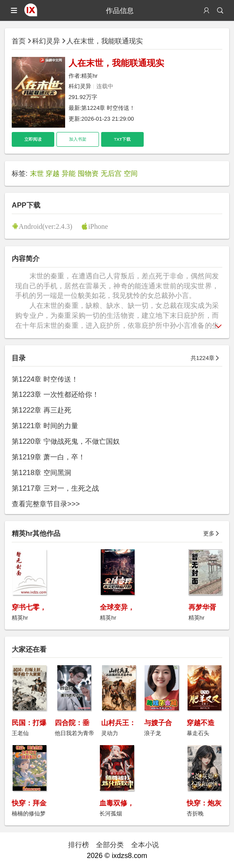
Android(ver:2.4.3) (45, 226)
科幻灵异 (46, 41)
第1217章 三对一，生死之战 (55, 488)
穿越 (53, 173)
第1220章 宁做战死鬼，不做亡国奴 (66, 441)
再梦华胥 (202, 607)
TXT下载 (122, 139)
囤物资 (88, 173)
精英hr (89, 76)
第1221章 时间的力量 (45, 426)
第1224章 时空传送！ (108, 108)
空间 (131, 173)
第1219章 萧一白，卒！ (48, 457)
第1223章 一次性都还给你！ (55, 394)
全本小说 (145, 845)
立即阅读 (33, 139)
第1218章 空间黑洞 (41, 472)
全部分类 (110, 845)
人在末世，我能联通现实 (105, 41)
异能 (69, 173)
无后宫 (111, 173)
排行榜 (79, 845)
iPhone (98, 226)
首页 (19, 41)
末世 (37, 173)
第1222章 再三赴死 (41, 410)
